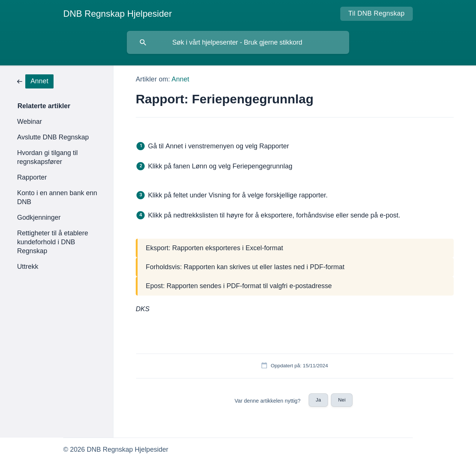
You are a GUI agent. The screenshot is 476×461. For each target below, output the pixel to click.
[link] (35, 81)
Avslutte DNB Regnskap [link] (53, 137)
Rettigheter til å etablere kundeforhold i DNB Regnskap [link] (53, 242)
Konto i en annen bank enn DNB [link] (57, 197)
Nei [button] (342, 400)
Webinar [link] (30, 122)
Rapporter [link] (32, 177)
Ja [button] (318, 400)
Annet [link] (180, 79)
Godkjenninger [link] (39, 217)
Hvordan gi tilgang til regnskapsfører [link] (47, 157)
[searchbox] (238, 42)
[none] (118, 14)
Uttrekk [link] (28, 267)
